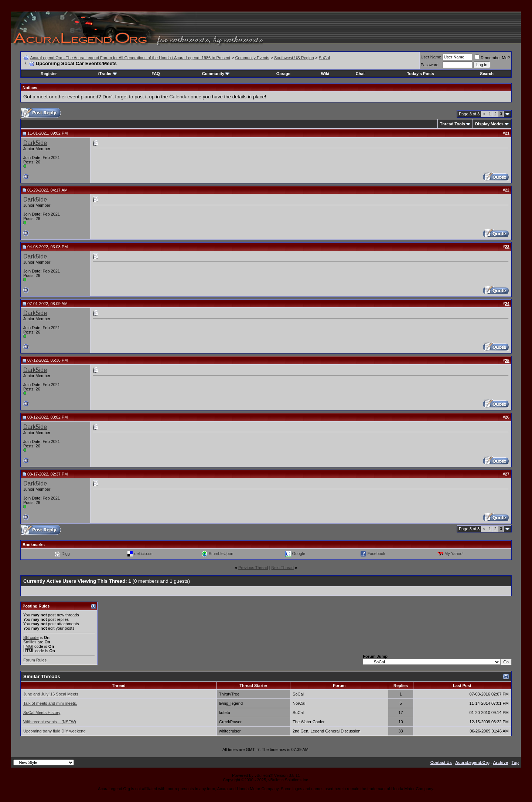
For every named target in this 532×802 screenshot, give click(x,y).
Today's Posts (420, 74)
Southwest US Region (294, 58)
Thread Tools (453, 124)
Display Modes (489, 124)
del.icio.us (143, 554)
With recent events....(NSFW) (50, 722)
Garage (283, 74)
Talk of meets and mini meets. (50, 703)
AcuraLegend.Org (472, 762)
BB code (31, 637)
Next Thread (283, 568)
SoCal (324, 58)
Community (216, 74)
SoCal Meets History (42, 713)
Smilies (30, 642)
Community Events (252, 58)
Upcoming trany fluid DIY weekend (54, 731)
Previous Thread (253, 568)
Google (299, 554)
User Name (431, 57)
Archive (501, 762)
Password (430, 65)
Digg (66, 554)
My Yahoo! (454, 554)
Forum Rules (35, 660)
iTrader (108, 74)
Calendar (179, 97)
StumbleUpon (221, 554)
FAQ (156, 74)
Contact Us (441, 762)
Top (515, 762)
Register (49, 74)
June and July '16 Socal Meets (51, 694)
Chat (360, 74)
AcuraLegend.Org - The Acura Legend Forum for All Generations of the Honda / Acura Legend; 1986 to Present (130, 58)
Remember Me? (492, 58)
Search (487, 74)
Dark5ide (35, 143)
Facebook (376, 554)
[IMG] (28, 646)
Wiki (325, 74)
